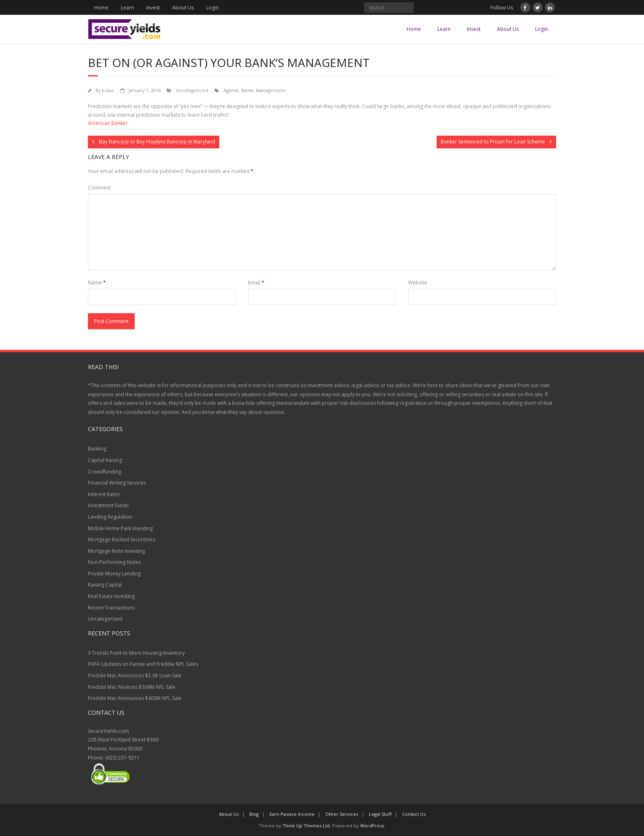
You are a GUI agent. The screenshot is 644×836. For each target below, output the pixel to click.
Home (101, 8)
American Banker (108, 123)
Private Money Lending (114, 574)
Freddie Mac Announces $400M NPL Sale (135, 698)
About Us (183, 8)
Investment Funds (108, 505)
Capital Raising (105, 460)
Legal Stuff (380, 814)
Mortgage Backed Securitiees (122, 539)
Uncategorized (192, 90)
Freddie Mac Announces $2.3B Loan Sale (135, 675)
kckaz (108, 90)
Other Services (342, 814)
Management (270, 90)
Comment (99, 188)
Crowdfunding (105, 472)
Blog (254, 814)
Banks (247, 90)
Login (213, 8)
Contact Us (414, 814)
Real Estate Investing (111, 596)
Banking (97, 449)
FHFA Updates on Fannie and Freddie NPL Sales (143, 664)
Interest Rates (104, 494)
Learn (127, 8)
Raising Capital (105, 585)
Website (418, 283)
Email (256, 283)
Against (231, 90)
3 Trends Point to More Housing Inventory (136, 653)
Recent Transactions (111, 608)
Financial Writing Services (117, 483)
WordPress (372, 826)
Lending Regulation (110, 517)
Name (97, 283)
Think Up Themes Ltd (306, 826)
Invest (153, 8)
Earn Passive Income (292, 814)
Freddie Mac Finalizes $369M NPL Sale (132, 687)
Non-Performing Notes (114, 562)
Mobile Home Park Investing (120, 528)
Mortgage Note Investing (116, 551)
